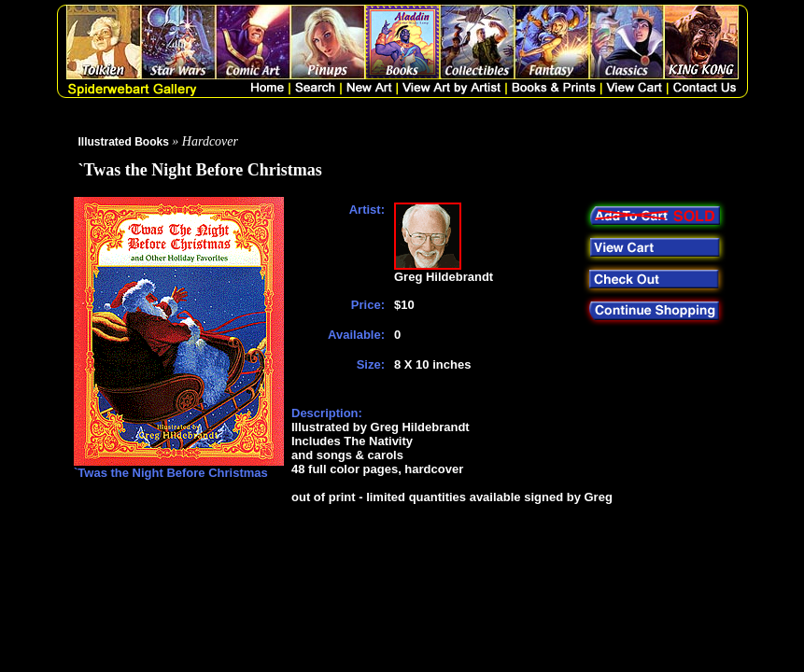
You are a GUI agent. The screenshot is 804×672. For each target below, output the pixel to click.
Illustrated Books (124, 142)
